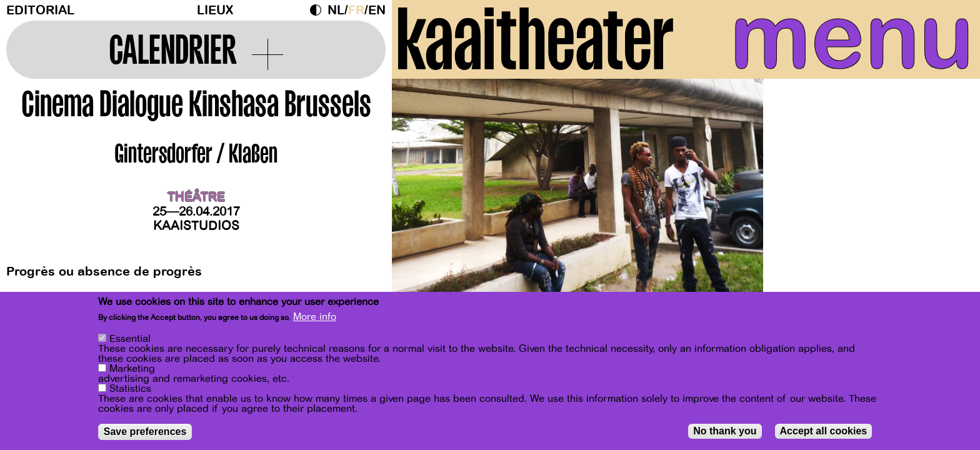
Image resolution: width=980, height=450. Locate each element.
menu (852, 37)
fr (356, 10)
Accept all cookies (824, 432)
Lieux (215, 10)
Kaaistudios (196, 226)
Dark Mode (319, 10)
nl (336, 10)
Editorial (40, 10)
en (377, 10)
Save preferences (145, 432)
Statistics (130, 389)
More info (315, 317)
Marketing (132, 369)
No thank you (725, 432)
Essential (130, 339)
